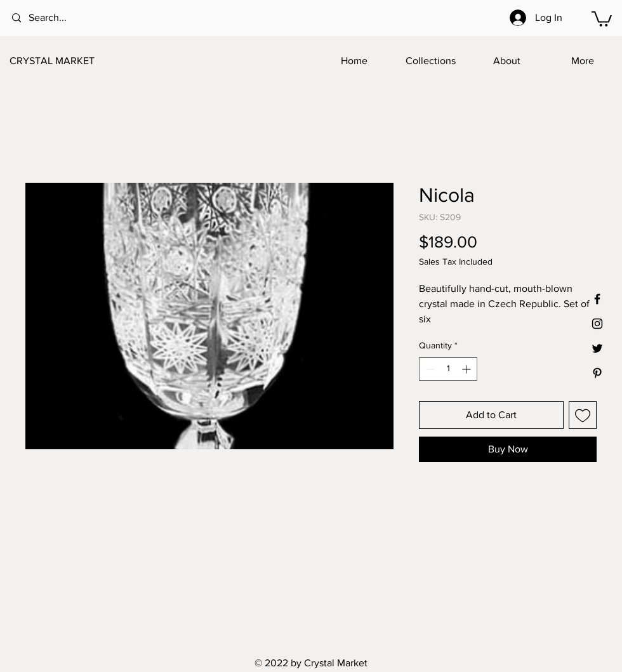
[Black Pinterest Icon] (597, 373)
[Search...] (63, 18)
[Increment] (467, 369)
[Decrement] (429, 369)
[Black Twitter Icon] (597, 348)
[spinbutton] (448, 369)
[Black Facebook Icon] (597, 299)
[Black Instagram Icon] (597, 324)
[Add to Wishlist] (583, 415)
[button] (602, 18)
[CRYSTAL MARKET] (72, 61)
